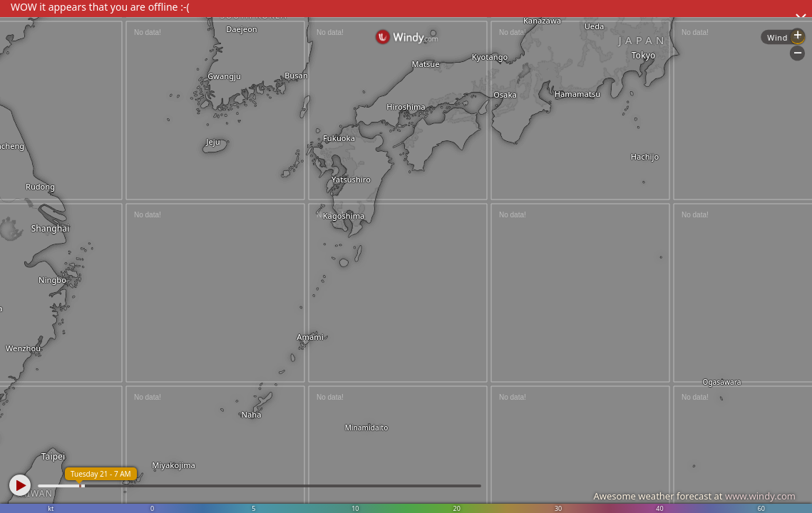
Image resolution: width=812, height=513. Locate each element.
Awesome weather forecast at (694, 496)
